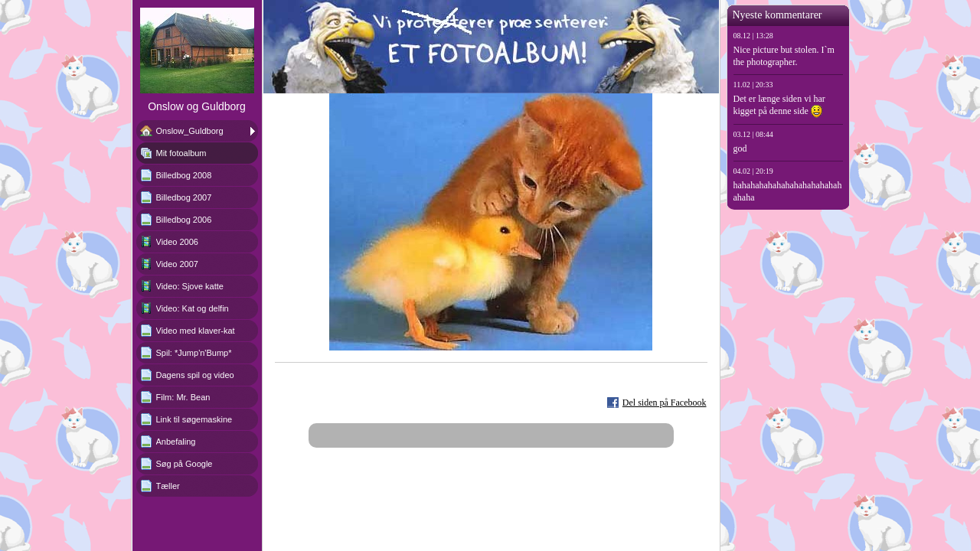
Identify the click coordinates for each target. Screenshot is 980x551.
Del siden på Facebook (665, 403)
